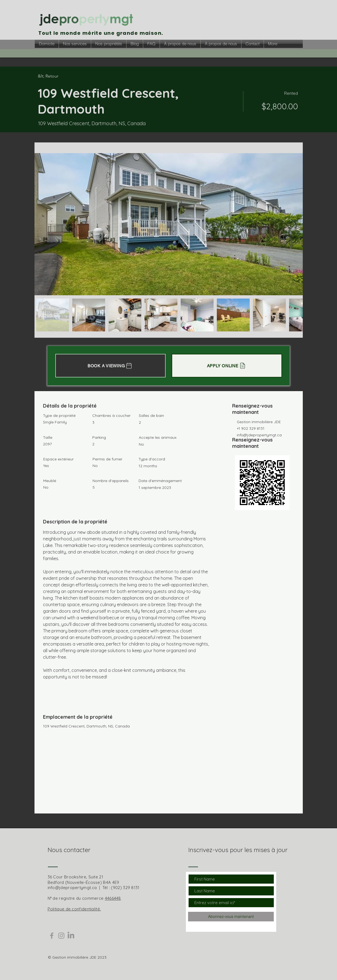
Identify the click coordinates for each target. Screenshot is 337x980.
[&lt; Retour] (57, 76)
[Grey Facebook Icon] (52, 936)
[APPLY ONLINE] (227, 366)
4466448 (113, 898)
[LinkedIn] (71, 936)
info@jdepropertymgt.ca (259, 435)
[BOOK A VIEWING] (110, 366)
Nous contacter (69, 850)
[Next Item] (293, 224)
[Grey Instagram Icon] (61, 936)
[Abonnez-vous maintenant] (231, 917)
